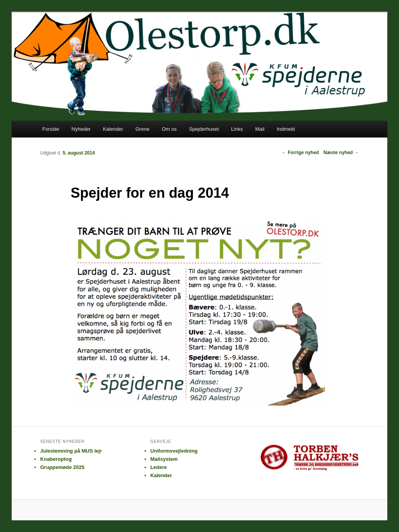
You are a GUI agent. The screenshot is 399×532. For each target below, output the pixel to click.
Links (237, 129)
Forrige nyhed (300, 153)
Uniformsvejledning (174, 451)
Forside (50, 129)
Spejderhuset (204, 129)
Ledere (159, 467)
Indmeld (286, 129)
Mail (260, 129)
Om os (169, 129)
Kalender (113, 129)
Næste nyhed (341, 153)
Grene (142, 129)
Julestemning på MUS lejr (71, 451)
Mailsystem (164, 459)
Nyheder (81, 129)
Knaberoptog (56, 459)
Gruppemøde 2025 (62, 467)
